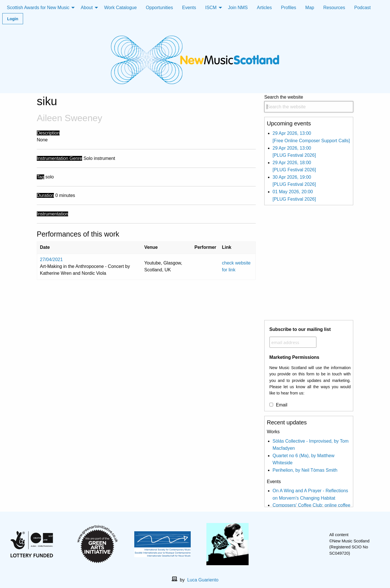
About (87, 8)
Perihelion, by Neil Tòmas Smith (305, 470)
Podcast (362, 8)
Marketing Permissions (294, 357)
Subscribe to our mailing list (300, 329)
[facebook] (288, 544)
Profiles (289, 8)
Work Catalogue (120, 8)
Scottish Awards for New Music (38, 8)
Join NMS (238, 8)
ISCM (211, 8)
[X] (297, 544)
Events (189, 8)
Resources (334, 8)
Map (310, 8)
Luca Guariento (203, 580)
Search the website (309, 104)
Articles (264, 8)
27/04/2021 (51, 260)
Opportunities (160, 8)
